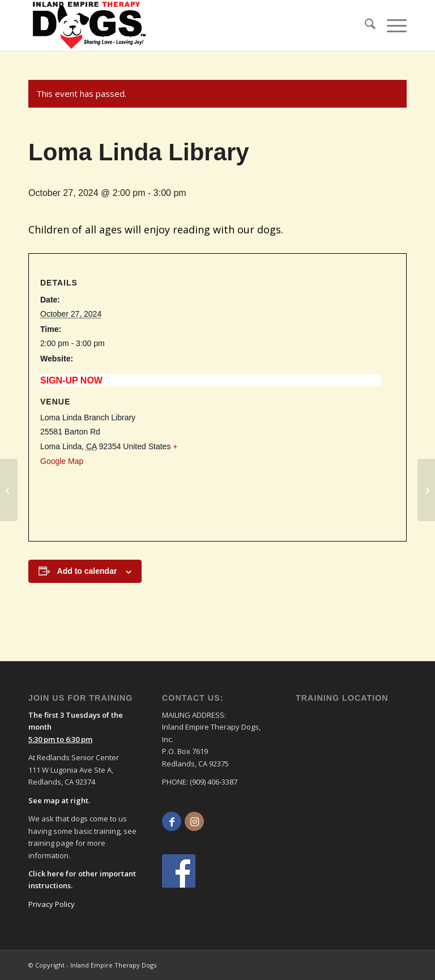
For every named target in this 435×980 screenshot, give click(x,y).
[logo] (89, 25)
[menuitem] (364, 25)
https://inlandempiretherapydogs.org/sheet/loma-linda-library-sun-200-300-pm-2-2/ (184, 380)
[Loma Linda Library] (9, 490)
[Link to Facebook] (172, 821)
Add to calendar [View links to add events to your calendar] (87, 571)
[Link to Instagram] (194, 821)
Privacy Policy (52, 904)
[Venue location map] (299, 457)
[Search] (364, 25)
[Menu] (391, 25)
